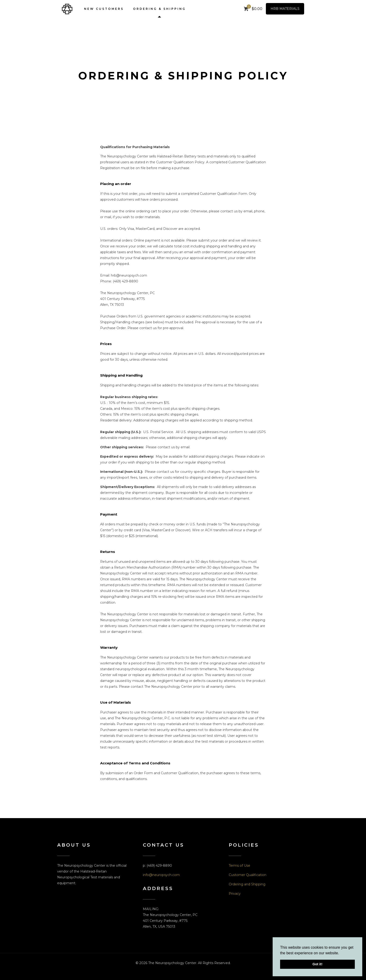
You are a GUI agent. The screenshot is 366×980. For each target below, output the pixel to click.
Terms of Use (239, 866)
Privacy (235, 894)
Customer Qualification (248, 875)
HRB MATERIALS (285, 9)
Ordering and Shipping (247, 884)
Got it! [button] (317, 964)
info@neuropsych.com (161, 875)
